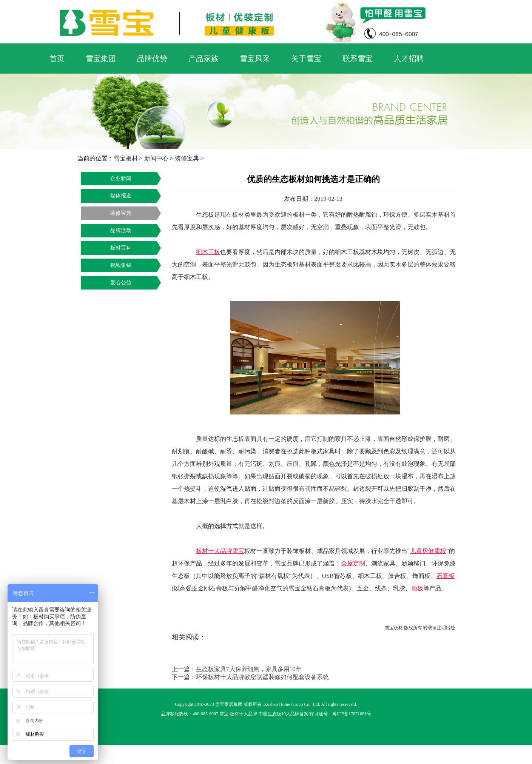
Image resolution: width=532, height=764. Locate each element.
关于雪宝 (306, 59)
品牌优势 (152, 59)
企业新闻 (121, 178)
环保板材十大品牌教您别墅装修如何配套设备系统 (262, 677)
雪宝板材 (126, 158)
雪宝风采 (255, 59)
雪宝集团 (101, 59)
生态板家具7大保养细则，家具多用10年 (249, 669)
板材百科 (121, 248)
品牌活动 (121, 230)
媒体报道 (121, 196)
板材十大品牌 (244, 714)
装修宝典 (187, 158)
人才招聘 (409, 59)
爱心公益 (121, 283)
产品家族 (204, 59)
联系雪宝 (358, 59)
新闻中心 (156, 158)
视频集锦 (121, 265)
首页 (57, 59)
